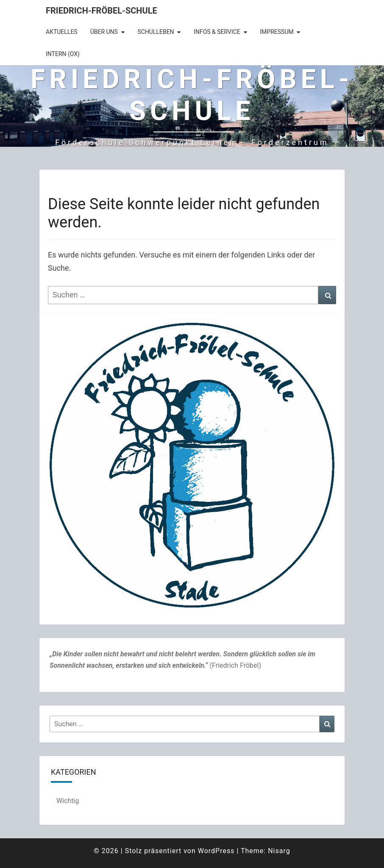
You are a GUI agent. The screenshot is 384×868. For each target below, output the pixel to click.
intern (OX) (63, 54)
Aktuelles (62, 32)
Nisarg (279, 851)
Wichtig (68, 801)
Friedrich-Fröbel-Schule (102, 11)
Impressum (277, 32)
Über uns (104, 32)
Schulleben (156, 32)
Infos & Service (217, 32)
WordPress (216, 851)
